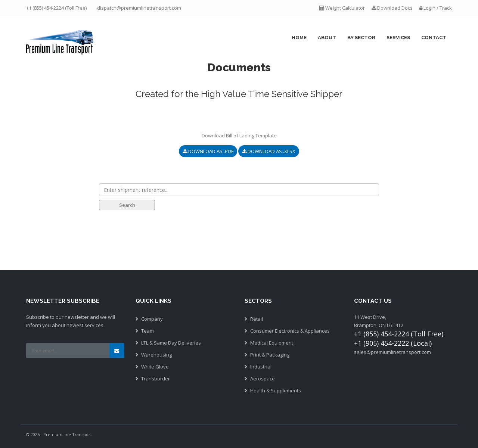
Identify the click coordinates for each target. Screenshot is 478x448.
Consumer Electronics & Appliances (290, 331)
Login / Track (436, 8)
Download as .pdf (208, 151)
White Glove (155, 367)
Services (398, 38)
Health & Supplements (276, 391)
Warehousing (156, 355)
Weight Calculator (343, 8)
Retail (257, 319)
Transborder (156, 379)
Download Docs (392, 8)
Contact (434, 38)
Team (148, 331)
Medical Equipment (272, 343)
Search (127, 205)
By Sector (361, 38)
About (327, 38)
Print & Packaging (270, 355)
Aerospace (263, 379)
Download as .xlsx (269, 151)
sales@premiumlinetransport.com (392, 352)
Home (299, 38)
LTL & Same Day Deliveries (171, 343)
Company (152, 319)
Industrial (261, 367)
